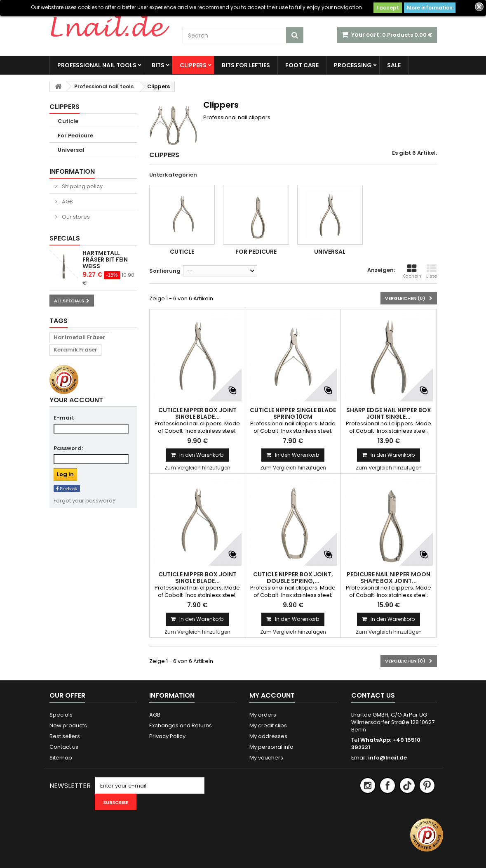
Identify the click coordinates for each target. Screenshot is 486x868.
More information (430, 8)
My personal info (271, 747)
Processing (353, 65)
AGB (67, 202)
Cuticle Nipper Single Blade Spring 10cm (293, 413)
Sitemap (61, 758)
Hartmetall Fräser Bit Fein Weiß (105, 259)
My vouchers (266, 758)
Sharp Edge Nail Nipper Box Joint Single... (389, 413)
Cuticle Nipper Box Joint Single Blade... (197, 413)
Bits (158, 65)
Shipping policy (82, 186)
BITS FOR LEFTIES (246, 65)
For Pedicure (75, 136)
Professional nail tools (97, 65)
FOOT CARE (302, 65)
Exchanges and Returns (181, 725)
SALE (394, 65)
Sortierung (165, 271)
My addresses (268, 736)
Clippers (193, 65)
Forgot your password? (85, 501)
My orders (263, 715)
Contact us (64, 747)
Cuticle (68, 121)
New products (68, 725)
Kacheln (412, 271)
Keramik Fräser (75, 350)
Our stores (75, 217)
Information (72, 171)
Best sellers (65, 736)
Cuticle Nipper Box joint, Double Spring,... (293, 578)
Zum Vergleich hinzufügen (197, 468)
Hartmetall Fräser (79, 337)
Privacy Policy (167, 736)
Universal (71, 150)
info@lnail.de (387, 758)
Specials (65, 238)
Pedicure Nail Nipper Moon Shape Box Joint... (389, 578)
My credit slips (268, 725)
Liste (432, 271)
